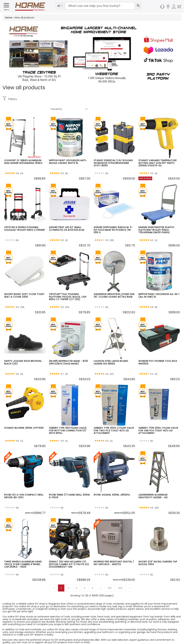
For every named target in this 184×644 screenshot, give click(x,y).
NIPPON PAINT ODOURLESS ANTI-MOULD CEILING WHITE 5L (68, 152)
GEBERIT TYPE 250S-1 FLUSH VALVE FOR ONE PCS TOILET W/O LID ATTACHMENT (158, 421)
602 (120, 578)
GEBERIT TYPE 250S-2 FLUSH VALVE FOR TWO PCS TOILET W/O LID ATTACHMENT (114, 421)
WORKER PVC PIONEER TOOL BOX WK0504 (158, 352)
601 (110, 578)
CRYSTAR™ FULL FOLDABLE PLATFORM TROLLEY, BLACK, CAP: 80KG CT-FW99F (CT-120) (68, 287)
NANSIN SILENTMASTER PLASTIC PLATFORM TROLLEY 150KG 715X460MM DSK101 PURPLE (156, 220)
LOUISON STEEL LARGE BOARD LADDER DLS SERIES (111, 352)
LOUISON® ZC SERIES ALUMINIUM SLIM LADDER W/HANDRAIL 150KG (23, 152)
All (60, 6)
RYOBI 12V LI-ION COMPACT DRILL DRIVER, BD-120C (24, 486)
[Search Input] (100, 6)
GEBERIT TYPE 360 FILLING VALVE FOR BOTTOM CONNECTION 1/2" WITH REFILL (68, 421)
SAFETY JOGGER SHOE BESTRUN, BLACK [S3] (23, 352)
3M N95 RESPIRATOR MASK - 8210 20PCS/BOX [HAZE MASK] (68, 352)
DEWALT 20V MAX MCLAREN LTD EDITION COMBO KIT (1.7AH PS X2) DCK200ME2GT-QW (69, 554)
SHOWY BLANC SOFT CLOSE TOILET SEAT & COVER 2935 (24, 285)
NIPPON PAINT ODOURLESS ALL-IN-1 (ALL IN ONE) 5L (159, 285)
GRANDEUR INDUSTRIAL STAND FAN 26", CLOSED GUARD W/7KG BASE (114, 285)
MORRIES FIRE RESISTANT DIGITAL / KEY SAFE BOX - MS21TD (114, 553)
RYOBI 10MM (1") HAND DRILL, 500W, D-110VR (70, 486)
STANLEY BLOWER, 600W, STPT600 (24, 418)
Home (9, 18)
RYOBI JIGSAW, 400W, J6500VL (112, 485)
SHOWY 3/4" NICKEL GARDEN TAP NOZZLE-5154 (158, 553)
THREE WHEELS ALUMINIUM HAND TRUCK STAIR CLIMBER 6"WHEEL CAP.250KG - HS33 (23, 554)
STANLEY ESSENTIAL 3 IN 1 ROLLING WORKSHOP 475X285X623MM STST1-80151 (113, 153)
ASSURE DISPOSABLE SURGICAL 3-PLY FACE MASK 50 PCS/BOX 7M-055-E (113, 220)
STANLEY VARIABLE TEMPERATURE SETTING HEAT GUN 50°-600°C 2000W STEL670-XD (158, 153)
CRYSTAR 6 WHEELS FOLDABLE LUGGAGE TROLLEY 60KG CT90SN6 (24, 219)
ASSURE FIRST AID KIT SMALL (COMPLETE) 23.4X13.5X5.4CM (67, 219)
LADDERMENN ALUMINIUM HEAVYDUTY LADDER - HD (153, 486)
